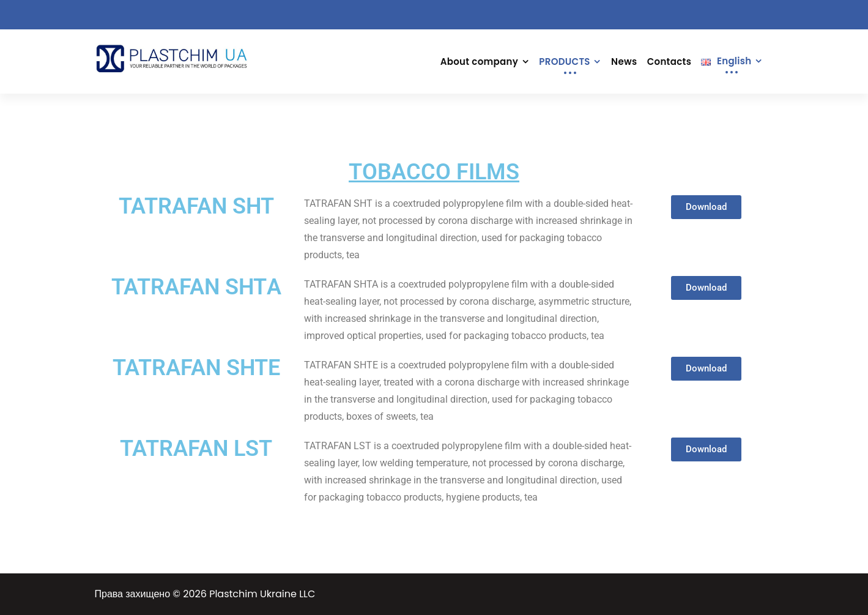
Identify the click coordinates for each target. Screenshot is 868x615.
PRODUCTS (564, 61)
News (624, 61)
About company (479, 61)
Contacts (669, 61)
